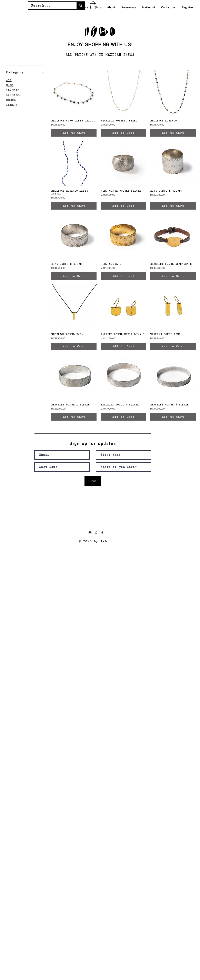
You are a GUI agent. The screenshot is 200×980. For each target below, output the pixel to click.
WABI (10, 85)
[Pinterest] (96, 533)
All (9, 80)
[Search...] (49, 6)
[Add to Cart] (74, 133)
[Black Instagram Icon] (90, 533)
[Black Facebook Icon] (102, 533)
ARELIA (12, 105)
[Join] (93, 481)
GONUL (11, 100)
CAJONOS (13, 95)
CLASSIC (13, 90)
